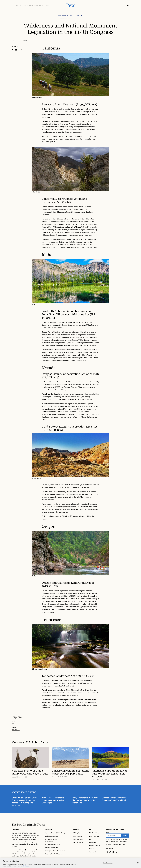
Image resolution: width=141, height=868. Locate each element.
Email (107, 832)
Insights (76, 829)
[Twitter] (116, 852)
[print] (25, 49)
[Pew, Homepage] (70, 5)
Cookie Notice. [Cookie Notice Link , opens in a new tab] (25, 866)
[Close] (138, 863)
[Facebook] (107, 852)
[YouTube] (119, 852)
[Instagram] (110, 852)
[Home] (28, 824)
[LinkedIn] (113, 852)
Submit (125, 835)
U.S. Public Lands (37, 742)
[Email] (114, 835)
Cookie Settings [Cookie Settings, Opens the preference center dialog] (108, 863)
